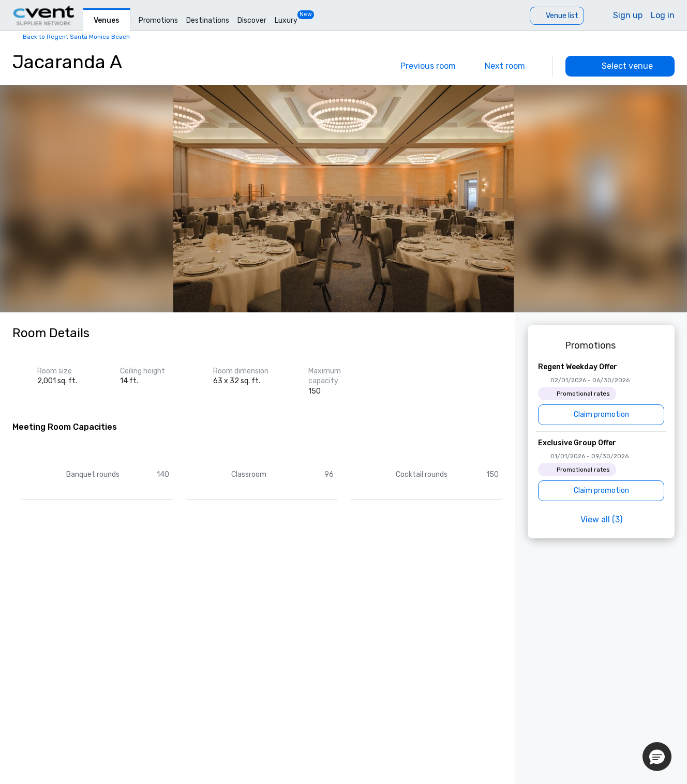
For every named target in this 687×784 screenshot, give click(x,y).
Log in (663, 15)
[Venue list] (557, 16)
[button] (657, 757)
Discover (252, 20)
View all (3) (601, 519)
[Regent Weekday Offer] (601, 394)
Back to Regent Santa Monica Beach (76, 37)
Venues (107, 20)
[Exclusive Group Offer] (601, 470)
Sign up (628, 15)
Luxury (286, 20)
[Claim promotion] (601, 415)
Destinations (208, 20)
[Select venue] (620, 66)
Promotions (158, 20)
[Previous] (421, 66)
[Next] (512, 66)
